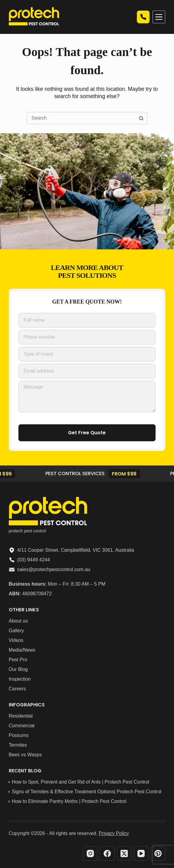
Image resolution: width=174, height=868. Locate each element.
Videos (16, 640)
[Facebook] (107, 853)
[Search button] (141, 118)
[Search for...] (81, 118)
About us (18, 621)
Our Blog (18, 669)
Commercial (22, 726)
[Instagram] (90, 853)
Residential (21, 716)
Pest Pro (18, 660)
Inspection (20, 679)
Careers (17, 689)
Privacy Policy (114, 833)
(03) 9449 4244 (34, 560)
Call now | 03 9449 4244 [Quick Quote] (143, 17)
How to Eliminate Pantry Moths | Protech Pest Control (69, 801)
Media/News (22, 650)
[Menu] (159, 17)
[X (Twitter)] (124, 853)
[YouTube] (141, 853)
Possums (19, 735)
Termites (18, 745)
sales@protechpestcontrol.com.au (54, 569)
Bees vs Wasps (25, 755)
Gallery (16, 631)
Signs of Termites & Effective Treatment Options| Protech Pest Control (87, 792)
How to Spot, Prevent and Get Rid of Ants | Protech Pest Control (81, 782)
